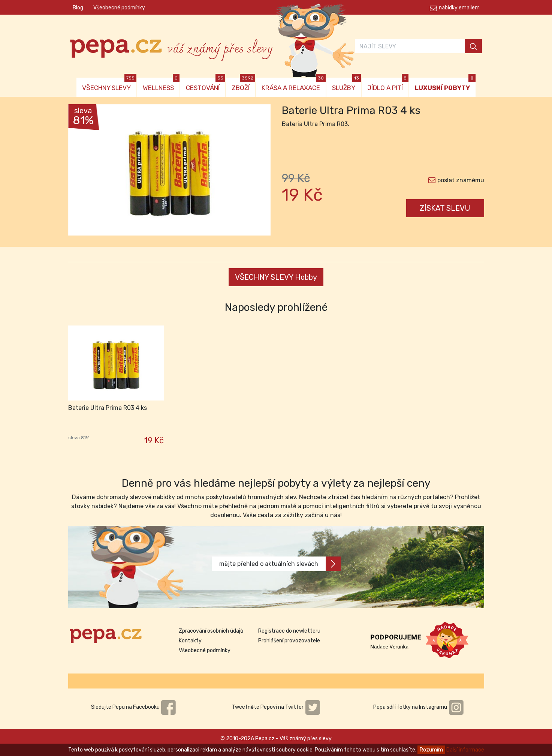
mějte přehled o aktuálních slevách (280, 564)
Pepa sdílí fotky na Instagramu (419, 707)
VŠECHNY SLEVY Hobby (276, 277)
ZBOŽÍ (243, 85)
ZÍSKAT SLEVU (445, 208)
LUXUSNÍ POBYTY (445, 85)
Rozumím (431, 750)
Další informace (465, 750)
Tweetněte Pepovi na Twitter (276, 707)
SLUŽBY (346, 85)
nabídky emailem (459, 8)
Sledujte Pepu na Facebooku (134, 707)
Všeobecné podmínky (119, 8)
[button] (83, 172)
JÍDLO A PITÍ (388, 85)
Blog (78, 8)
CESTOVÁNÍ (206, 85)
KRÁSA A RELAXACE (294, 85)
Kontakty (190, 641)
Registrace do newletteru (289, 631)
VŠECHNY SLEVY (109, 85)
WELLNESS (161, 85)
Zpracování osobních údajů (211, 631)
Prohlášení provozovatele (289, 641)
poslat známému (461, 180)
